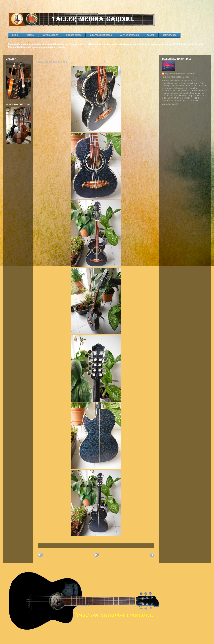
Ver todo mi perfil (170, 104)
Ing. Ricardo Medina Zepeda (179, 74)
